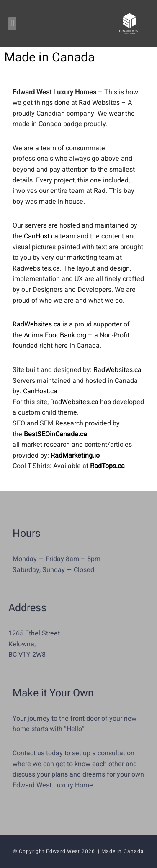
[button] (12, 24)
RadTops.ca (107, 466)
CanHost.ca (41, 236)
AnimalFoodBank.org (55, 335)
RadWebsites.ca (37, 324)
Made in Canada (123, 851)
